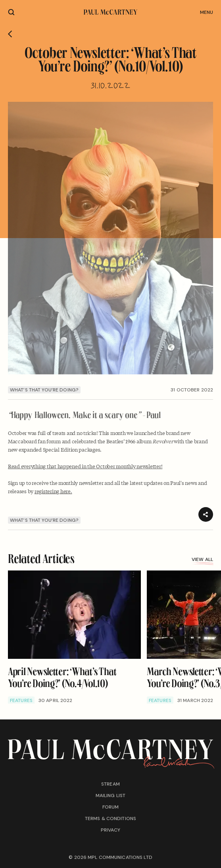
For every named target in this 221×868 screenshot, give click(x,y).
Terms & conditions (110, 818)
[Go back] (10, 34)
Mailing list (110, 796)
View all (202, 560)
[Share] (206, 514)
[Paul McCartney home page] (110, 12)
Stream (110, 784)
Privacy (111, 830)
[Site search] (11, 12)
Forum (111, 807)
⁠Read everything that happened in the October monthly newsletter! (85, 466)
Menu (207, 12)
